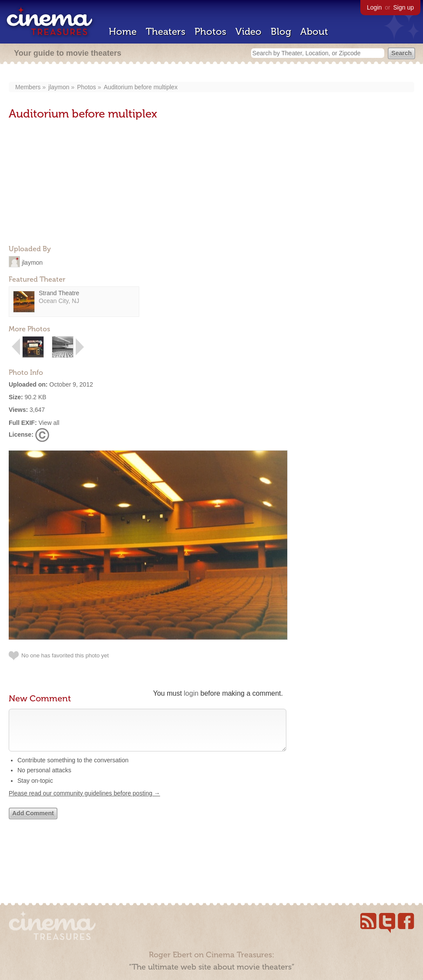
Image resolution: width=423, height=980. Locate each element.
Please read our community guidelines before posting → (84, 802)
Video (248, 32)
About (314, 32)
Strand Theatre (59, 293)
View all (49, 423)
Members (28, 87)
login (191, 693)
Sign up (404, 7)
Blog (281, 32)
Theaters (166, 32)
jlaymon (59, 87)
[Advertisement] (74, 183)
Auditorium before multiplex (141, 87)
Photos (210, 32)
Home (123, 32)
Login (374, 7)
